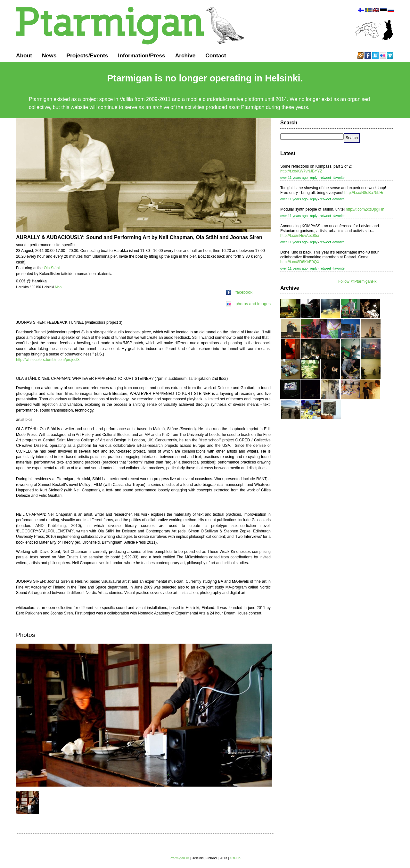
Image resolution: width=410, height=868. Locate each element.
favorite (339, 178)
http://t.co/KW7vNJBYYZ (301, 171)
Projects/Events (87, 55)
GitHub (235, 858)
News (49, 55)
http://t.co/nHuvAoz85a (300, 236)
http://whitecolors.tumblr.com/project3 (48, 360)
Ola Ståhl (52, 268)
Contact (216, 55)
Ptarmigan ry (179, 858)
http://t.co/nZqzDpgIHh (365, 209)
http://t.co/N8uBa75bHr (364, 193)
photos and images (248, 304)
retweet (325, 178)
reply (314, 178)
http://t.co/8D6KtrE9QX (300, 262)
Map (58, 287)
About (24, 55)
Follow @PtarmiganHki (358, 281)
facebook (239, 292)
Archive (185, 55)
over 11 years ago (294, 178)
